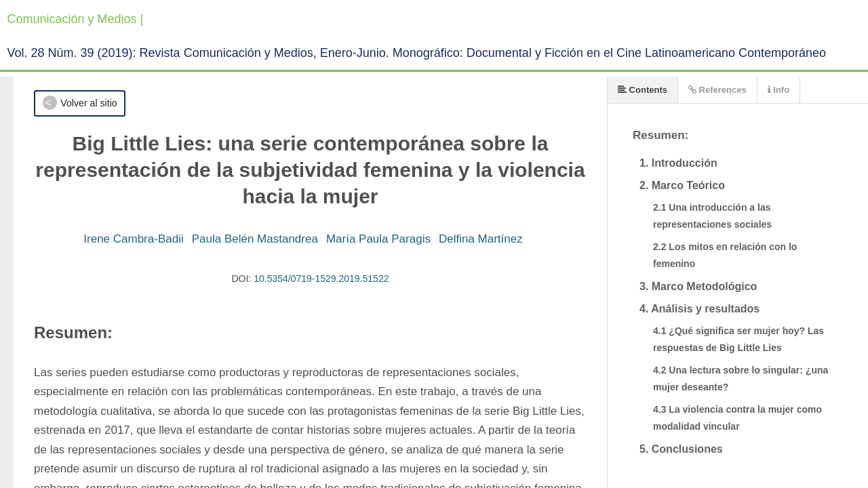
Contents (643, 90)
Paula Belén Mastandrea (255, 239)
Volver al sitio (88, 103)
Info (778, 90)
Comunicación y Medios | (76, 19)
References (717, 90)
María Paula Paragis (378, 239)
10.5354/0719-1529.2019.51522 (321, 279)
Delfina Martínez (481, 239)
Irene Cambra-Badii (133, 239)
